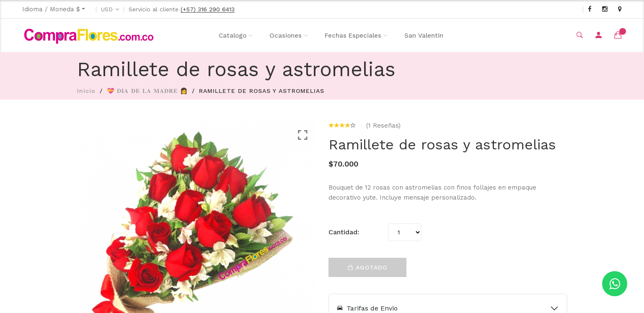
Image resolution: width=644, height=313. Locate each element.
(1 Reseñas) (383, 126)
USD (107, 9)
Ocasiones (286, 36)
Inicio (86, 91)
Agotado (367, 267)
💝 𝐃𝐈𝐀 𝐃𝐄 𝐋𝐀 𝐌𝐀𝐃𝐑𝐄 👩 (147, 91)
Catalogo (233, 36)
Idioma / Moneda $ (51, 9)
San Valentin (424, 36)
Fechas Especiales (353, 36)
